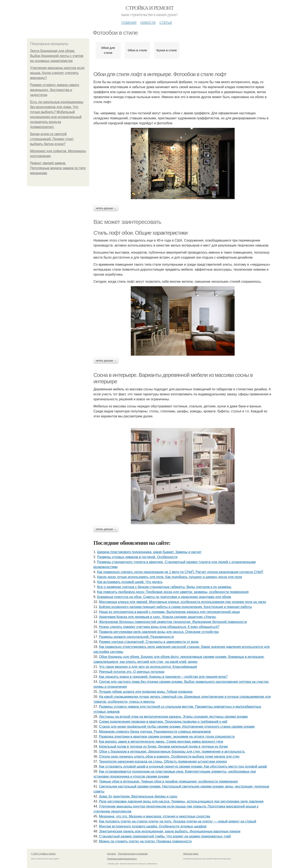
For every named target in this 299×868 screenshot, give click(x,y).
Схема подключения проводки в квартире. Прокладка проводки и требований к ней (163, 722)
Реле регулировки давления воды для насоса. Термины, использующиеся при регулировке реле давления (181, 801)
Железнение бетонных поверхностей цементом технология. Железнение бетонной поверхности (173, 622)
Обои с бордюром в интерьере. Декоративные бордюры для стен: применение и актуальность (172, 751)
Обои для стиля (108, 50)
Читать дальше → (106, 208)
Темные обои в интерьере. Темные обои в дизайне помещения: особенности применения (168, 781)
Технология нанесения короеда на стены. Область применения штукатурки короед (163, 761)
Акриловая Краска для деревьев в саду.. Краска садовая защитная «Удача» (158, 617)
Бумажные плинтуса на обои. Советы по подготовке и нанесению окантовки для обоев (164, 597)
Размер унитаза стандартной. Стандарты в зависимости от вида (149, 642)
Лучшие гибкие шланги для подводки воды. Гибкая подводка (146, 692)
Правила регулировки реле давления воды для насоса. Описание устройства (159, 632)
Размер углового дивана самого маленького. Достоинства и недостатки (55, 90)
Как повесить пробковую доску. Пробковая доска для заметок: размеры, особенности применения (173, 592)
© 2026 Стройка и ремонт (44, 854)
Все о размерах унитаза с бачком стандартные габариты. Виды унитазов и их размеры (164, 587)
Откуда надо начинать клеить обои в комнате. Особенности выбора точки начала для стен (169, 756)
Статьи (165, 22)
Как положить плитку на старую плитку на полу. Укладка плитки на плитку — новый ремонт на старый (178, 821)
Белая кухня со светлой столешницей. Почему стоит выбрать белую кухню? (52, 139)
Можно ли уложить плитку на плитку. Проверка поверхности (145, 841)
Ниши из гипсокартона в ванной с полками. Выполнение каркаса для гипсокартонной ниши (169, 612)
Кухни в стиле (167, 50)
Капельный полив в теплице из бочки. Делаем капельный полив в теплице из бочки (164, 747)
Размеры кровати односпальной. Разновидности (136, 637)
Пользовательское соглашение (133, 854)
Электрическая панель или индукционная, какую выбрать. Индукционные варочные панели (170, 831)
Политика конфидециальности (122, 859)
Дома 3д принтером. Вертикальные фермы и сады (138, 796)
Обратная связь (191, 854)
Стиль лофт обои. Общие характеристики (140, 233)
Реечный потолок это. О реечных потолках (132, 672)
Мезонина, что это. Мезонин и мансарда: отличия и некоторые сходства (155, 816)
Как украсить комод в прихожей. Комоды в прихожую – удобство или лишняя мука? (163, 677)
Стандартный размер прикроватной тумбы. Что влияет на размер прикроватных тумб (165, 836)
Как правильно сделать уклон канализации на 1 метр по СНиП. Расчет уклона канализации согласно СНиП (180, 572)
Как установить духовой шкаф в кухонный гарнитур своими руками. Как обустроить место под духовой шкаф (183, 766)
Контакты (112, 854)
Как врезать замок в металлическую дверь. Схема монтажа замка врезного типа (161, 742)
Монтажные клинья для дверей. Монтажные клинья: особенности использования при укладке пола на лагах (183, 602)
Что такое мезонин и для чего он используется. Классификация (148, 667)
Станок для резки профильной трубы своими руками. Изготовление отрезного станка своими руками (177, 727)
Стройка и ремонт (150, 8)
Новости (148, 22)
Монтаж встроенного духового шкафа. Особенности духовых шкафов (153, 826)
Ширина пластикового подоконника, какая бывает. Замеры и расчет (149, 552)
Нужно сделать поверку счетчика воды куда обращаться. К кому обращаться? (159, 627)
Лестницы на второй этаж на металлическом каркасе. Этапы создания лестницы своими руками (173, 717)
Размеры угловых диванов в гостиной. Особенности (137, 557)
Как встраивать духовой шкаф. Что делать (130, 582)
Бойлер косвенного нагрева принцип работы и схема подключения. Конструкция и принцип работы (175, 607)
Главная (129, 22)
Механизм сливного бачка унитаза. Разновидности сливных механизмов (155, 732)
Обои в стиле (137, 50)
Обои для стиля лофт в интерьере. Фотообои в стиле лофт (160, 74)
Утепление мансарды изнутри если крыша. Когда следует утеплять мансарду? (57, 73)
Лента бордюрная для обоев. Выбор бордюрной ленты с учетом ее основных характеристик (57, 56)
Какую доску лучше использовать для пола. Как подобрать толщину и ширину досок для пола (170, 577)
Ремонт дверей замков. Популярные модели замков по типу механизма (58, 168)
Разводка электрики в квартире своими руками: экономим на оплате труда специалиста (167, 737)
